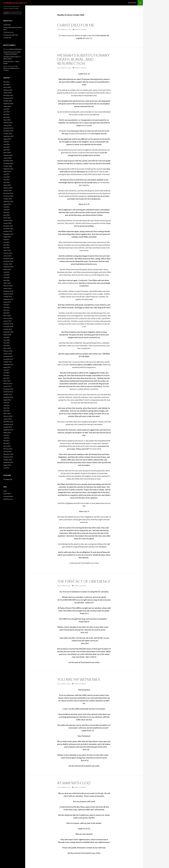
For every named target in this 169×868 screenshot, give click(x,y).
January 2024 (7, 158)
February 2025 (8, 123)
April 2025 (7, 117)
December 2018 (8, 324)
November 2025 (8, 98)
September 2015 (8, 430)
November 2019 (8, 294)
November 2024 (8, 131)
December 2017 (8, 356)
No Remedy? (7, 25)
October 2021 (8, 231)
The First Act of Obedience (84, 581)
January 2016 (7, 419)
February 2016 (8, 416)
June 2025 (7, 112)
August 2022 (7, 204)
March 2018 (7, 348)
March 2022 (7, 218)
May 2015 (6, 441)
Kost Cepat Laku (8, 61)
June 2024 (7, 144)
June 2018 (7, 340)
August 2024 (7, 139)
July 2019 (6, 305)
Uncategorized (8, 479)
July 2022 (6, 207)
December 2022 (8, 193)
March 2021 (7, 250)
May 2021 (6, 245)
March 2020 (7, 283)
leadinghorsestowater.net (15, 3)
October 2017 (8, 362)
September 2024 (8, 136)
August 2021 (7, 237)
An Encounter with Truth (11, 35)
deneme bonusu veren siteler (12, 52)
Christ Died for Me (76, 25)
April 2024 (7, 150)
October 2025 (8, 101)
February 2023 (8, 188)
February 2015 (8, 449)
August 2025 (7, 106)
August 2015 (7, 432)
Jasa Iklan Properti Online (11, 57)
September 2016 (8, 397)
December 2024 (8, 128)
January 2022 (7, 223)
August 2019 (7, 302)
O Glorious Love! (8, 32)
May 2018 (6, 343)
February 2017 (8, 384)
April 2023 (7, 182)
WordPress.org (8, 499)
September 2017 (8, 365)
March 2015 (7, 446)
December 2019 (8, 291)
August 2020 (7, 269)
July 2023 (6, 174)
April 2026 (7, 85)
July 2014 (6, 468)
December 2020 (8, 259)
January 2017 (7, 386)
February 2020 (8, 286)
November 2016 (8, 392)
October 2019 (8, 297)
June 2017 (7, 373)
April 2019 (7, 313)
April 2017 (7, 378)
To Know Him (7, 38)
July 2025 (6, 109)
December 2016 (8, 389)
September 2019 (8, 299)
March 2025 (7, 120)
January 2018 (7, 354)
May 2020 (6, 278)
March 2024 (7, 153)
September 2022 (8, 201)
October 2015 (8, 427)
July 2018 (6, 337)
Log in (5, 491)
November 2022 (8, 196)
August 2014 (7, 465)
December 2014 (8, 454)
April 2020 (7, 280)
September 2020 (8, 267)
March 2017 (7, 381)
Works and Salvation (15, 49)
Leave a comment (81, 30)
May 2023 (6, 180)
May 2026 (6, 82)
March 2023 (7, 185)
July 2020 (6, 272)
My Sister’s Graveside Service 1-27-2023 (12, 68)
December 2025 (8, 95)
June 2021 (7, 242)
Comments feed (8, 496)
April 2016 (7, 411)
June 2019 (7, 307)
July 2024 (6, 142)
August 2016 (7, 400)
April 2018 (7, 345)
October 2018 (8, 329)
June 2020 (7, 275)
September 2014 (8, 462)
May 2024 (6, 147)
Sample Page (132, 3)
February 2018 (8, 351)
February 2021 (8, 253)
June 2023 (7, 177)
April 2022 (7, 215)
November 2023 (8, 163)
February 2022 (8, 220)
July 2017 (6, 370)
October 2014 (8, 460)
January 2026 (7, 93)
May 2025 (6, 114)
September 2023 (8, 169)
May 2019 (6, 310)
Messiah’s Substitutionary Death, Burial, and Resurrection (83, 59)
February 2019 (8, 318)
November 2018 (8, 326)
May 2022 (6, 212)
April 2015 (7, 443)
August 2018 (7, 335)
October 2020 (8, 264)
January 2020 (7, 288)
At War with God (74, 783)
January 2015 (7, 451)
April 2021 (7, 248)
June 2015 (7, 438)
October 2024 (8, 133)
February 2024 (8, 155)
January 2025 (7, 125)
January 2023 (7, 191)
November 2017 (8, 359)
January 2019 (7, 321)
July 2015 (6, 435)
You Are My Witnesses (79, 679)
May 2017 (6, 375)
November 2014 (8, 457)
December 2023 (8, 161)
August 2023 (7, 172)
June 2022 (7, 210)
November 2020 (8, 261)
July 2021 (6, 239)
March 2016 (7, 413)
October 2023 (8, 166)
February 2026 (8, 90)
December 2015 (8, 422)
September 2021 (8, 234)
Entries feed (7, 494)
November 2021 (8, 229)
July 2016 (6, 403)
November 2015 (8, 424)
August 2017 (7, 367)
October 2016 (8, 394)
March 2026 (7, 87)
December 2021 (8, 226)
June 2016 (7, 405)
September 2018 (8, 332)
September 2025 (8, 104)
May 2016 (6, 408)
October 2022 (8, 199)
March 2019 (7, 316)
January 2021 (7, 256)
